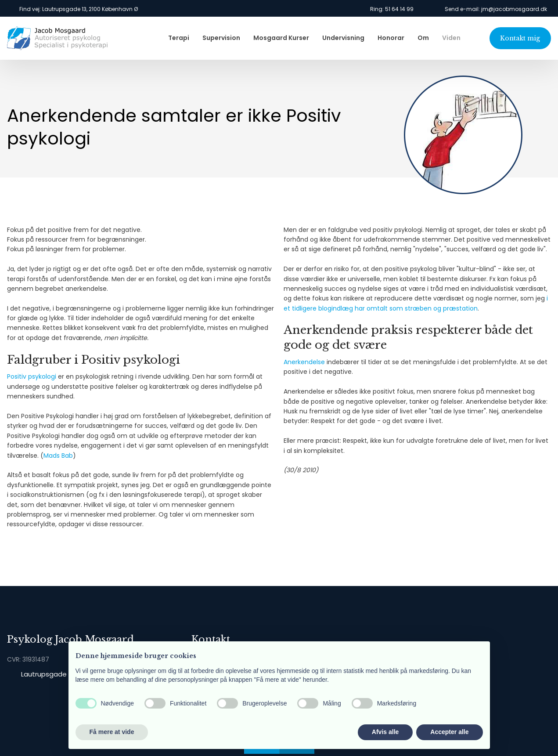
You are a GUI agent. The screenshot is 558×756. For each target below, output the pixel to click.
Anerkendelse (304, 362)
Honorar (391, 38)
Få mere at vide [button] (112, 732)
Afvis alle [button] (385, 732)
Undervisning (343, 38)
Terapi (179, 38)
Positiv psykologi (32, 376)
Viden (451, 38)
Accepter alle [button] (449, 732)
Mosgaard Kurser (281, 38)
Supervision (221, 38)
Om (423, 38)
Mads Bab (58, 456)
